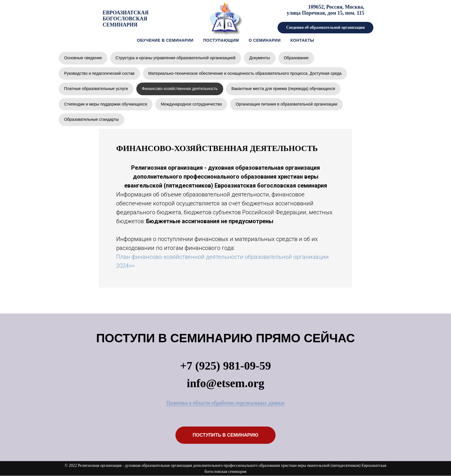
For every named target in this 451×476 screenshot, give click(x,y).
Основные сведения (83, 58)
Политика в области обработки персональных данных (225, 403)
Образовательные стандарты (91, 120)
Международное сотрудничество (192, 104)
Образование (297, 58)
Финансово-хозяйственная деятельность (180, 89)
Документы (260, 58)
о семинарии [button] (265, 40)
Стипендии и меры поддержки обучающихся (106, 104)
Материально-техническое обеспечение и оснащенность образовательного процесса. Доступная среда (245, 73)
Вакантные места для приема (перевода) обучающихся (284, 89)
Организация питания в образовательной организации (287, 104)
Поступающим (221, 40)
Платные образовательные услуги (96, 89)
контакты (302, 40)
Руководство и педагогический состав (99, 73)
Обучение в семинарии (165, 40)
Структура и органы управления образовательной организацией (176, 58)
